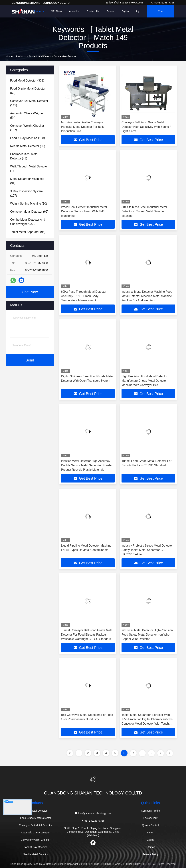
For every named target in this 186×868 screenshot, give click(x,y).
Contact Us (93, 11)
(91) (27, 181)
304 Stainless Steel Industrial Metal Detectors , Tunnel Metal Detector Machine (144, 211)
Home (23, 11)
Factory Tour (150, 818)
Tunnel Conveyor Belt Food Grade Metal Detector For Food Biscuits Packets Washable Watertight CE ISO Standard (87, 635)
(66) (29, 212)
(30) (29, 204)
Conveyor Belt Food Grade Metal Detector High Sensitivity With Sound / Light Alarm (146, 127)
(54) (27, 115)
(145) (29, 103)
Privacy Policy (150, 854)
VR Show (56, 11)
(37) (28, 222)
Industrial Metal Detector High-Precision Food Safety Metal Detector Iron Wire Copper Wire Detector (147, 635)
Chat (161, 11)
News (150, 833)
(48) (24, 156)
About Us (74, 11)
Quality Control (150, 825)
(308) (27, 81)
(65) (28, 91)
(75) (29, 169)
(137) (27, 128)
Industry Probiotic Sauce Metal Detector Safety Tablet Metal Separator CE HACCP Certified (147, 550)
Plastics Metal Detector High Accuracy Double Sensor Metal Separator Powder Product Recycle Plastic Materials (87, 465)
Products (39, 11)
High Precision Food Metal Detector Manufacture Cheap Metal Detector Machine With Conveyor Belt (144, 381)
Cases (150, 840)
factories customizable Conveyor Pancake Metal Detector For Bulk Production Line (82, 127)
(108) (28, 138)
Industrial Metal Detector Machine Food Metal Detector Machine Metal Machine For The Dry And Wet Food (147, 296)
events (111, 11)
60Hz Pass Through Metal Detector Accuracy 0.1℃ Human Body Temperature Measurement (84, 296)
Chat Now (30, 292)
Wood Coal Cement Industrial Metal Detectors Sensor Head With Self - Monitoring (84, 211)
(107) (26, 193)
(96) (28, 232)
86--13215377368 (163, 3)
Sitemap (150, 847)
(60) (28, 146)
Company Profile (150, 811)
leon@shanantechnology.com (125, 3)
